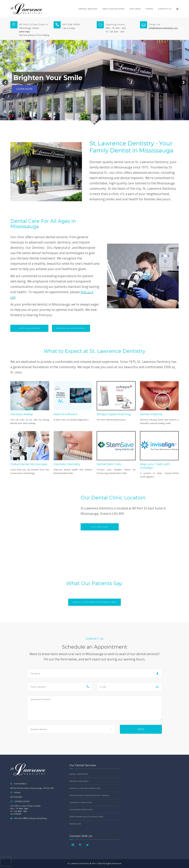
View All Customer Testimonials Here (94, 602)
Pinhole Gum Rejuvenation (85, 788)
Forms (149, 9)
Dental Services (88, 9)
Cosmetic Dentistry (81, 802)
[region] (94, 82)
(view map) (24, 32)
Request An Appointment (71, 328)
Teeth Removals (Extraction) (86, 817)
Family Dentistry (79, 774)
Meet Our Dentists (29, 328)
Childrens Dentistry (81, 810)
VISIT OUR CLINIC (100, 527)
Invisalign (75, 824)
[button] (5, 82)
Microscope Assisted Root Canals (90, 795)
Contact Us (165, 9)
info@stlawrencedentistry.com (163, 28)
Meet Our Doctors (113, 9)
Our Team (135, 9)
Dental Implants (79, 781)
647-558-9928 (71, 24)
